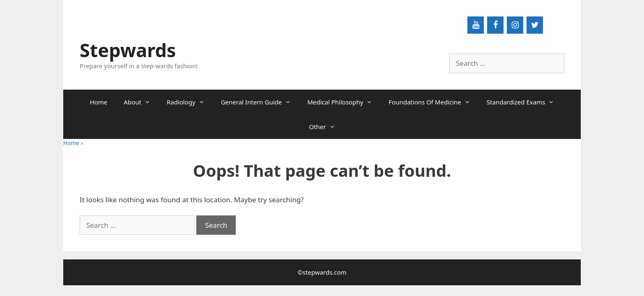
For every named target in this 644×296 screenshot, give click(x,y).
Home (99, 102)
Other (326, 127)
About (141, 102)
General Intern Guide (260, 102)
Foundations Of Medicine (434, 102)
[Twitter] (535, 25)
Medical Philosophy (344, 102)
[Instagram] (515, 25)
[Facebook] (495, 25)
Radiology (190, 102)
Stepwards (128, 50)
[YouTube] (476, 25)
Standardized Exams (525, 102)
